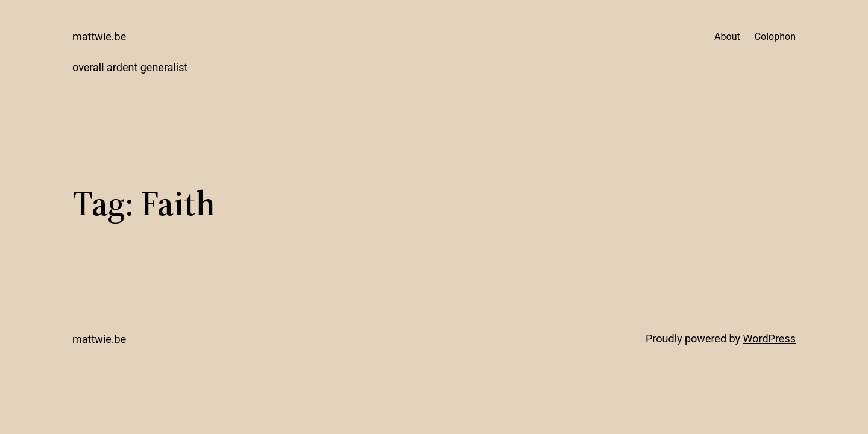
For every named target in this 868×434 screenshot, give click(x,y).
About (727, 36)
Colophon (775, 36)
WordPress (769, 338)
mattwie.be (99, 36)
